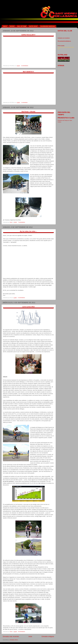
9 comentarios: (22, 632)
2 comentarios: (25, 66)
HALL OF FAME (22, 26)
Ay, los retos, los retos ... (28, 231)
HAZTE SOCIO (33, 26)
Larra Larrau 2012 (28, 307)
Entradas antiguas (48, 636)
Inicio (30, 636)
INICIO (5, 26)
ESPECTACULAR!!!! (28, 35)
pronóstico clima (66, 118)
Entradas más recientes (11, 636)
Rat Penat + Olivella (28, 112)
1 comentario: (25, 103)
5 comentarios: (22, 298)
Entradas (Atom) (14, 640)
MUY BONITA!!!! (28, 72)
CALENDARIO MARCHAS (48, 26)
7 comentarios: (22, 222)
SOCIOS (12, 26)
